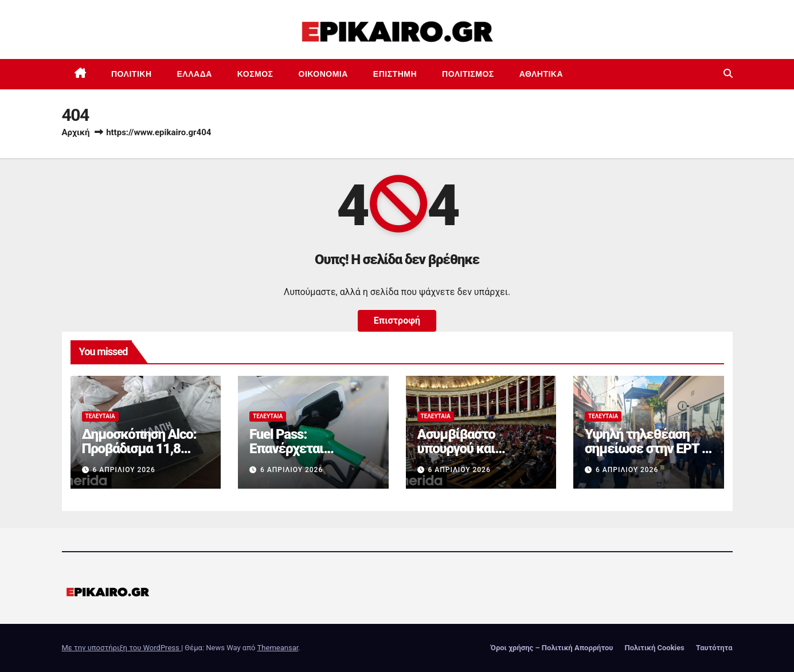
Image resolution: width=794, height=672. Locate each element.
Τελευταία (100, 416)
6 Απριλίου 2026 (124, 470)
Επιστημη (395, 74)
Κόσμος (255, 74)
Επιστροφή (397, 321)
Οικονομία (323, 74)
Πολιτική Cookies (654, 648)
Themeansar (278, 648)
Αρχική (76, 132)
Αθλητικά (541, 74)
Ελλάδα (195, 74)
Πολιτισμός (468, 74)
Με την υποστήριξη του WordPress (122, 648)
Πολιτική (132, 74)
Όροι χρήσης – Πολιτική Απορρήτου (552, 648)
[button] (728, 74)
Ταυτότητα (714, 648)
